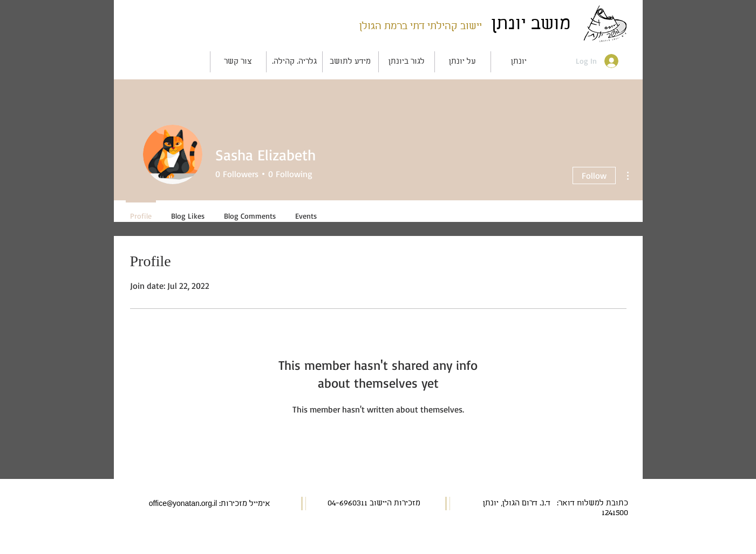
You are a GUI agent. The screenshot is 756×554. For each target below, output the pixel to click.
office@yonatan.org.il (183, 504)
